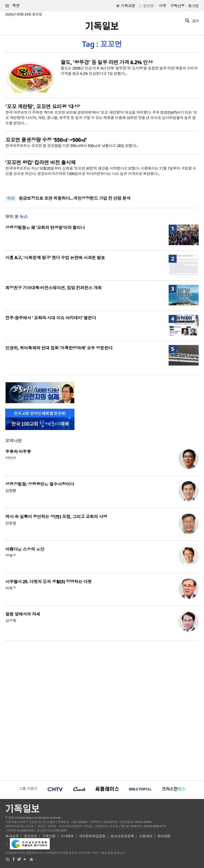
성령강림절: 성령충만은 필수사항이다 (40, 484)
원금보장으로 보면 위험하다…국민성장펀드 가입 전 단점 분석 (75, 198)
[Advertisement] (102, 710)
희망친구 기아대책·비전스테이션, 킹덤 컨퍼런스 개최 (53, 288)
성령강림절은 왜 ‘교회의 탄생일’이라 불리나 (45, 228)
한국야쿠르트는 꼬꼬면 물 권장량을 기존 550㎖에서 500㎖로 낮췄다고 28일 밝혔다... (72, 146)
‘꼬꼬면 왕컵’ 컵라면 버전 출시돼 (41, 163)
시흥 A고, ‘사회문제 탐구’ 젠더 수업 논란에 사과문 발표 (55, 258)
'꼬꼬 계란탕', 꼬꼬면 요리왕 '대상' (43, 107)
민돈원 (11, 523)
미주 (163, 6)
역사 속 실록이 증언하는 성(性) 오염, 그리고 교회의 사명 (56, 517)
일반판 (148, 6)
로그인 (193, 6)
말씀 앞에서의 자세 (23, 614)
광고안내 (30, 836)
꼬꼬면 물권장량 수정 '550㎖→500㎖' (46, 140)
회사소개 (12, 836)
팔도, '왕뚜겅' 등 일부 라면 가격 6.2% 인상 (107, 62)
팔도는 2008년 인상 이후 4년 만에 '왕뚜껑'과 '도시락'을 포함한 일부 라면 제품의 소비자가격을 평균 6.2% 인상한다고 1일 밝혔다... (129, 71)
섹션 (13, 6)
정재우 (11, 556)
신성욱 (11, 621)
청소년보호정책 (122, 836)
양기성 (11, 458)
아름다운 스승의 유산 (25, 549)
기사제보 (67, 836)
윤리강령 (164, 836)
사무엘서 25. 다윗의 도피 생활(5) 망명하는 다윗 (48, 582)
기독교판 (128, 6)
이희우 (11, 588)
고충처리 (145, 836)
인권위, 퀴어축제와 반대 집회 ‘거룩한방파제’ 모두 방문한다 (59, 348)
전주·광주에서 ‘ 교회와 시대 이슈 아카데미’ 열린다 (51, 318)
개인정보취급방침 (92, 836)
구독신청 (177, 6)
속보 (11, 198)
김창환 (11, 491)
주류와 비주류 (18, 452)
